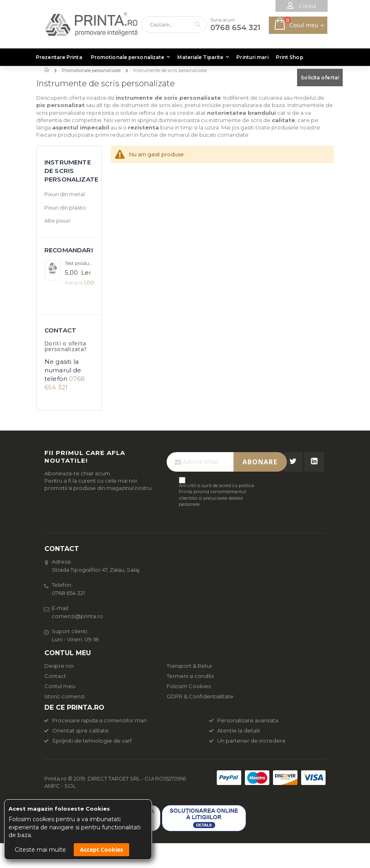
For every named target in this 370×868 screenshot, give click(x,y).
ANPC (52, 786)
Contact (55, 676)
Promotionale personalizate (91, 71)
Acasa (47, 70)
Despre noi (59, 666)
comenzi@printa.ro (77, 616)
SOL (70, 786)
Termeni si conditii (190, 676)
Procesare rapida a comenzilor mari (96, 720)
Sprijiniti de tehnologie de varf (88, 741)
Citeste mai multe (40, 850)
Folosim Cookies (189, 686)
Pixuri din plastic (65, 208)
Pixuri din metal (65, 194)
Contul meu (60, 686)
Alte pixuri (57, 221)
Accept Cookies (101, 849)
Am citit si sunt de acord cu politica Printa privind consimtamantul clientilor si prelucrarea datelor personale (217, 495)
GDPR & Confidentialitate (200, 696)
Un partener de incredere (248, 741)
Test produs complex (79, 263)
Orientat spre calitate (77, 730)
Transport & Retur (189, 666)
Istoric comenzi (65, 696)
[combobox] (174, 24)
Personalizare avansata (244, 720)
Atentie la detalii (235, 730)
